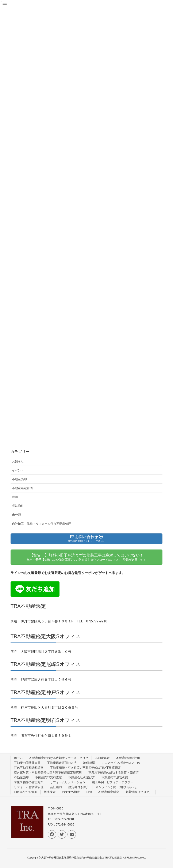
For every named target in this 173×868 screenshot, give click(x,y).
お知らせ (18, 461)
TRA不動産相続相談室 (29, 768)
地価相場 (89, 763)
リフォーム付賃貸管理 (29, 787)
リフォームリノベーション (68, 782)
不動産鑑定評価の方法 (62, 763)
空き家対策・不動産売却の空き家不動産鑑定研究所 (48, 772)
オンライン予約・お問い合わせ (116, 787)
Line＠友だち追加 (26, 792)
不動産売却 (19, 479)
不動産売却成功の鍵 (115, 777)
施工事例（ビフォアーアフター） (114, 782)
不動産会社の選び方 (82, 777)
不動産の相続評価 (128, 758)
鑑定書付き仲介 (79, 787)
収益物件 (18, 506)
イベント (18, 470)
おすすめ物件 (71, 792)
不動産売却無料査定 (49, 777)
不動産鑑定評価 (22, 488)
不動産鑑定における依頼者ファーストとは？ (59, 758)
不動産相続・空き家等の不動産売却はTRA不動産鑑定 (85, 768)
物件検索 (50, 792)
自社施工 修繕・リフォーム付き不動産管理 (42, 524)
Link (89, 792)
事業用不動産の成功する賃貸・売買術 (114, 772)
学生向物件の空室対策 (29, 782)
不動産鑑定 (102, 758)
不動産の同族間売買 (27, 763)
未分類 (16, 515)
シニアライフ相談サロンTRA (121, 763)
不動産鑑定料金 (109, 792)
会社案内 (56, 787)
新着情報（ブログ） (139, 792)
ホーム (18, 758)
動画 (15, 497)
